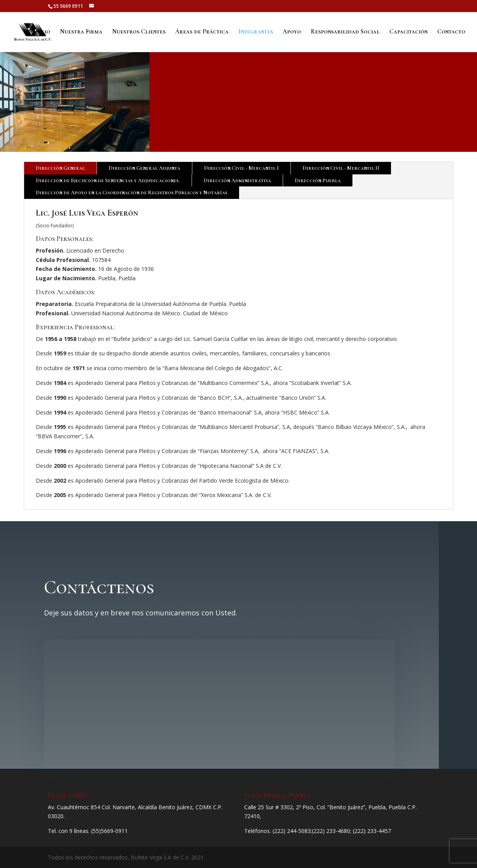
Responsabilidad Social (345, 33)
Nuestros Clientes (139, 33)
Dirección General (60, 168)
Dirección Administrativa (237, 180)
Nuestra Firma (81, 33)
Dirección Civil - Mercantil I (241, 168)
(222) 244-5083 (292, 831)
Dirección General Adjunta (144, 168)
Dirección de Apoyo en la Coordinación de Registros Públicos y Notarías (132, 192)
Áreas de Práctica (202, 33)
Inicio (42, 33)
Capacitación (408, 33)
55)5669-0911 (110, 831)
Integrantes (256, 33)
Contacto (451, 33)
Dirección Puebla (318, 180)
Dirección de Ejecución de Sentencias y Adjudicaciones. (108, 180)
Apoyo (292, 33)
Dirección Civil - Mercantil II (341, 168)
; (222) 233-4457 (371, 831)
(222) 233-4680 (331, 831)
